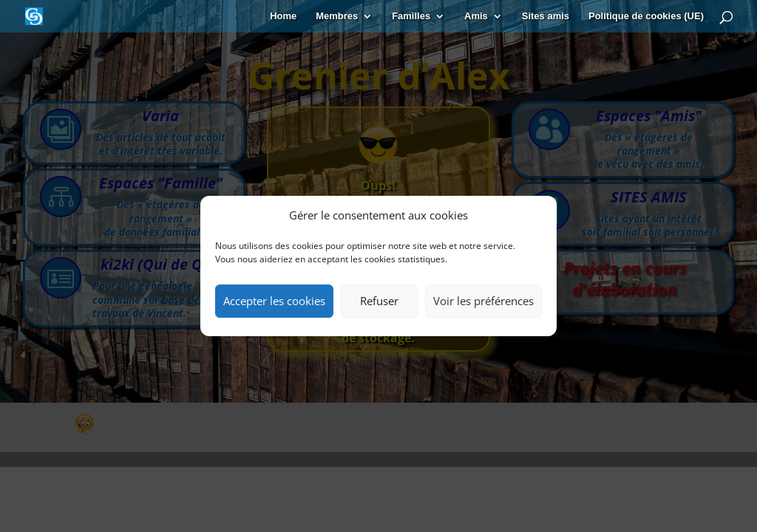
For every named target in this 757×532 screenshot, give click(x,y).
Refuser (379, 301)
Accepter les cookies (274, 301)
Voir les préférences (483, 301)
